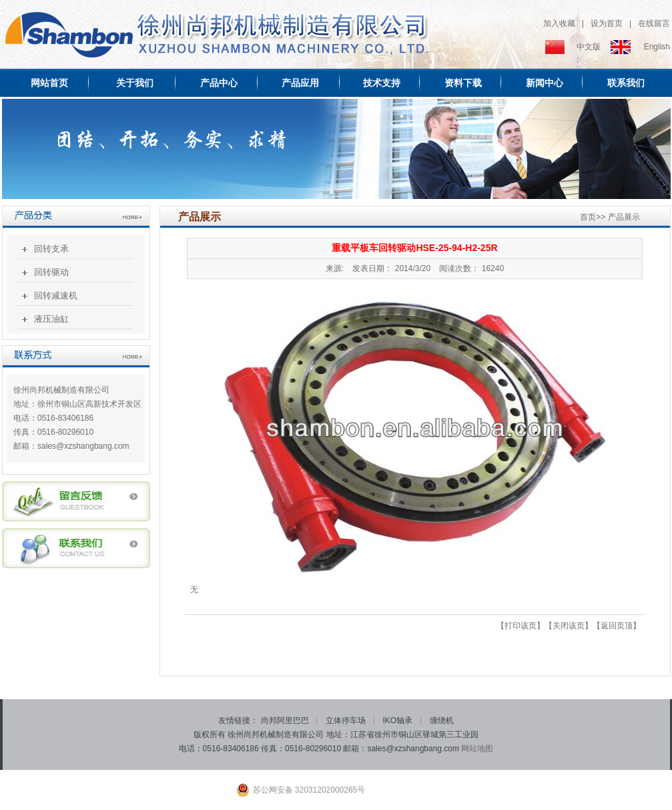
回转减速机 (56, 295)
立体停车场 (347, 721)
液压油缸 (51, 319)
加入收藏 (559, 23)
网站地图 (477, 749)
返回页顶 (617, 626)
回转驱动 (51, 272)
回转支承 (51, 249)
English (657, 47)
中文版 (589, 47)
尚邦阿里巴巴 (286, 721)
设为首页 (607, 23)
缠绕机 (442, 721)
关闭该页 (569, 626)
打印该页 (521, 626)
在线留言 (654, 23)
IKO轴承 (399, 721)
